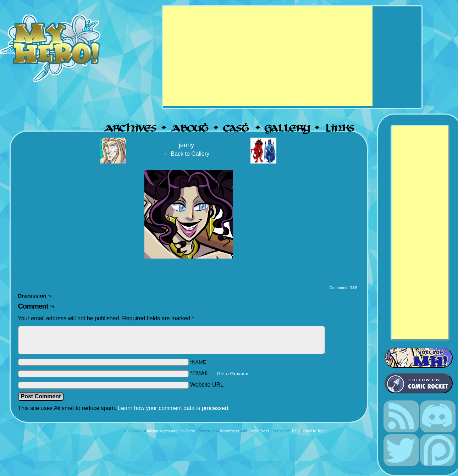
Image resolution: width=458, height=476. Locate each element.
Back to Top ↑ (315, 431)
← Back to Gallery (186, 154)
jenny (186, 145)
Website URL (207, 385)
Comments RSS (344, 288)
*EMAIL (219, 373)
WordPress (230, 431)
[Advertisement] (268, 56)
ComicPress (259, 431)
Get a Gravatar (233, 374)
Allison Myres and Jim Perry (171, 431)
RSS (296, 431)
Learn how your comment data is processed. (174, 408)
